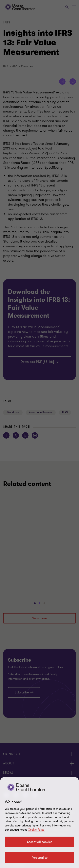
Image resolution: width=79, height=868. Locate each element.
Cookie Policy (36, 830)
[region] (39, 822)
